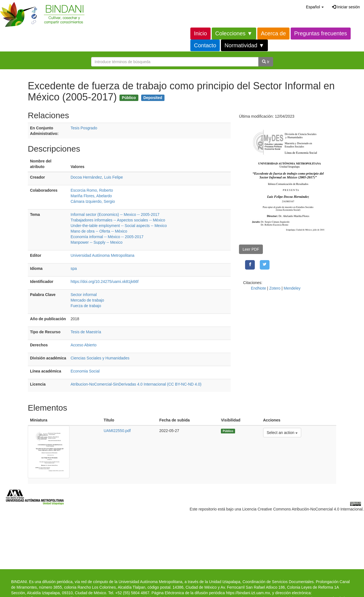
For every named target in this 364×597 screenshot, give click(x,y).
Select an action (282, 432)
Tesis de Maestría (86, 332)
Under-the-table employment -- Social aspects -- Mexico (119, 226)
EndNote (258, 288)
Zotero (275, 288)
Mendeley (292, 288)
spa (74, 268)
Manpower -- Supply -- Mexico (97, 242)
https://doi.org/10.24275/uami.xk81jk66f (104, 282)
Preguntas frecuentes (321, 33)
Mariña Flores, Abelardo (91, 196)
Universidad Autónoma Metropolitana (103, 255)
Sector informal (84, 295)
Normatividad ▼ (244, 45)
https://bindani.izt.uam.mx (248, 593)
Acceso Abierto (83, 345)
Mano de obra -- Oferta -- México (99, 231)
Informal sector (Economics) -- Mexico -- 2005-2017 (115, 214)
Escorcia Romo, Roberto (92, 190)
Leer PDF (251, 249)
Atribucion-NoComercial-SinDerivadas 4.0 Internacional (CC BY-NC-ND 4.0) (136, 384)
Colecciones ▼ (234, 33)
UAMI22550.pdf (117, 431)
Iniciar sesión (346, 7)
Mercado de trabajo (87, 300)
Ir (266, 62)
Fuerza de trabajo (86, 306)
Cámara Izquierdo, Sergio (93, 201)
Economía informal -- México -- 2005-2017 (107, 237)
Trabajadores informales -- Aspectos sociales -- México (118, 220)
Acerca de (273, 33)
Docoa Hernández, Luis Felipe (97, 177)
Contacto (205, 45)
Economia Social (85, 371)
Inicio (200, 33)
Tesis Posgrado (84, 128)
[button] (315, 7)
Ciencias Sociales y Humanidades (100, 358)
